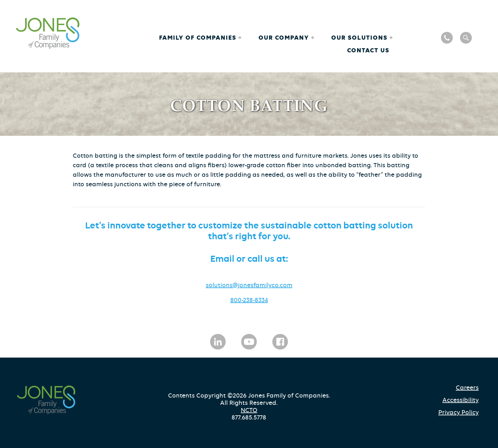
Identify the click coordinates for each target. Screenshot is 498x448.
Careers (467, 388)
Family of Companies (199, 37)
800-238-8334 (249, 300)
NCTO (249, 410)
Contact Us (368, 50)
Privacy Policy (458, 412)
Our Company (285, 37)
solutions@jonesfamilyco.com (249, 285)
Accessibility (461, 400)
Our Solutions (360, 37)
